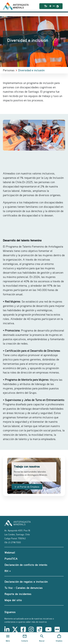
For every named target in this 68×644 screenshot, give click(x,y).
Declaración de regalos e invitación (26, 582)
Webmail (10, 552)
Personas (9, 70)
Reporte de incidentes (18, 594)
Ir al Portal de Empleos (27, 487)
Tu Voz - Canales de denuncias (24, 588)
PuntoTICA (11, 559)
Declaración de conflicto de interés (26, 565)
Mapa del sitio (13, 600)
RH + (8, 571)
